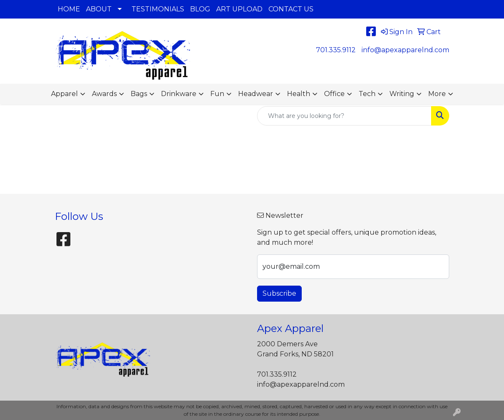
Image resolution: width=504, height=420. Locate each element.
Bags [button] (139, 94)
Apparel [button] (64, 94)
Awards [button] (104, 94)
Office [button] (334, 94)
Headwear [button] (256, 94)
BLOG (200, 9)
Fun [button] (217, 94)
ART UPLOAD (239, 9)
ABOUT (99, 9)
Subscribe (279, 293)
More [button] (437, 94)
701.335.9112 (336, 50)
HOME (69, 9)
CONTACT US (291, 9)
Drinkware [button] (179, 94)
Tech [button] (367, 94)
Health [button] (299, 94)
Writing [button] (402, 94)
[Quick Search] (344, 116)
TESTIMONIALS (158, 9)
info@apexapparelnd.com (405, 50)
